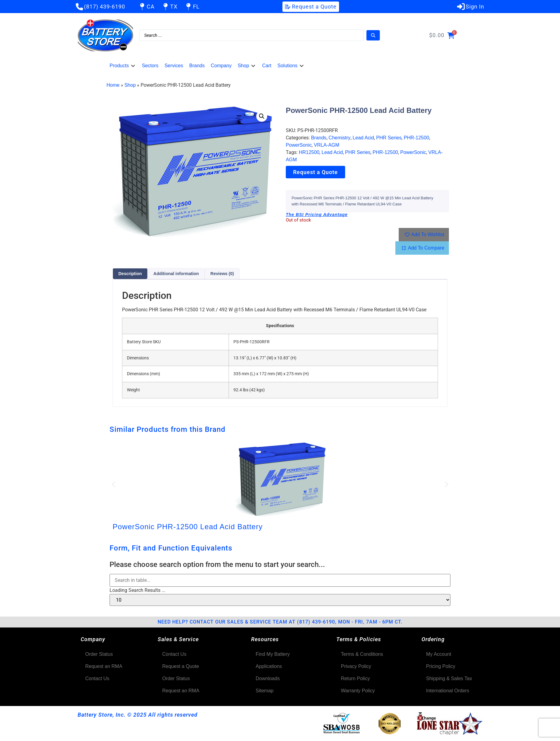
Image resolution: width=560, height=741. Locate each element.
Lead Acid (363, 138)
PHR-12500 (416, 138)
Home (113, 85)
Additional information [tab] (176, 274)
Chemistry (340, 138)
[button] (123, 66)
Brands (319, 138)
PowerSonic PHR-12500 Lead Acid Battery (188, 527)
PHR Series (389, 138)
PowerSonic (299, 145)
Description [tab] (130, 274)
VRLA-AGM (327, 145)
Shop (130, 85)
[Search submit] (373, 35)
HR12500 (309, 152)
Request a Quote (315, 172)
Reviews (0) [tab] (222, 274)
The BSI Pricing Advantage (317, 215)
